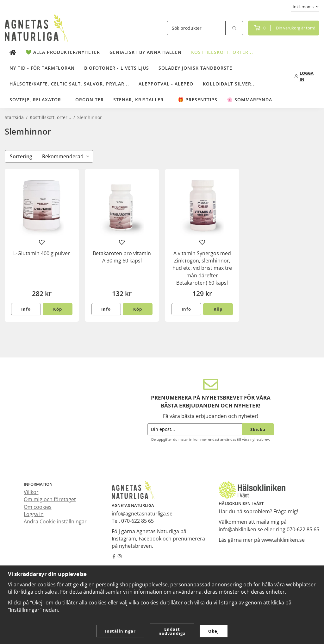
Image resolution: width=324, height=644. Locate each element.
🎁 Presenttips (198, 100)
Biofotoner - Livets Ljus (117, 68)
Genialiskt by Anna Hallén (146, 52)
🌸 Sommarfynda (249, 100)
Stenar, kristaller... (141, 100)
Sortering (21, 156)
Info (26, 309)
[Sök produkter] (196, 28)
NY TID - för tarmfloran (42, 68)
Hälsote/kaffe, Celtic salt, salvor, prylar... (69, 84)
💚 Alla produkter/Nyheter (63, 52)
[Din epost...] (195, 429)
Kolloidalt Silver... (229, 84)
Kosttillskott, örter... (222, 52)
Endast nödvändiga (172, 631)
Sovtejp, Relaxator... (38, 100)
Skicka (258, 429)
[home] (13, 53)
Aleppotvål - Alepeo (166, 84)
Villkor (31, 492)
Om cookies (38, 507)
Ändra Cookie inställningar (55, 521)
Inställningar (120, 631)
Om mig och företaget (50, 499)
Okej (214, 631)
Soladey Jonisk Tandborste (195, 68)
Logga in (34, 514)
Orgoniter (90, 100)
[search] (234, 28)
